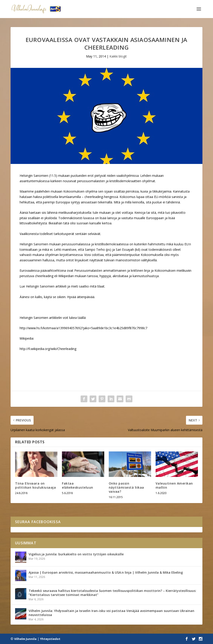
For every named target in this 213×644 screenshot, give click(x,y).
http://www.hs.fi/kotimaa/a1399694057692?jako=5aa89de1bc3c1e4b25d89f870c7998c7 (83, 328)
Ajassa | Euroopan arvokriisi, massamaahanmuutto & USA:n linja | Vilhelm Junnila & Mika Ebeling (106, 572)
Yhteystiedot (50, 639)
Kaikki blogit (118, 56)
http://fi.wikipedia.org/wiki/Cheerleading (48, 349)
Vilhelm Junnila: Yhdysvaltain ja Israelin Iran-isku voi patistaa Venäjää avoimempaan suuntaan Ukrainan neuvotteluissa (111, 613)
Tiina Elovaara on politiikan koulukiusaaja (35, 485)
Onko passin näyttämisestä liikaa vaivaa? (126, 487)
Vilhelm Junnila (25, 639)
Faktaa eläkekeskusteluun (78, 485)
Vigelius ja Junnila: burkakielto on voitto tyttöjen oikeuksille (76, 554)
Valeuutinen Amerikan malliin (174, 485)
